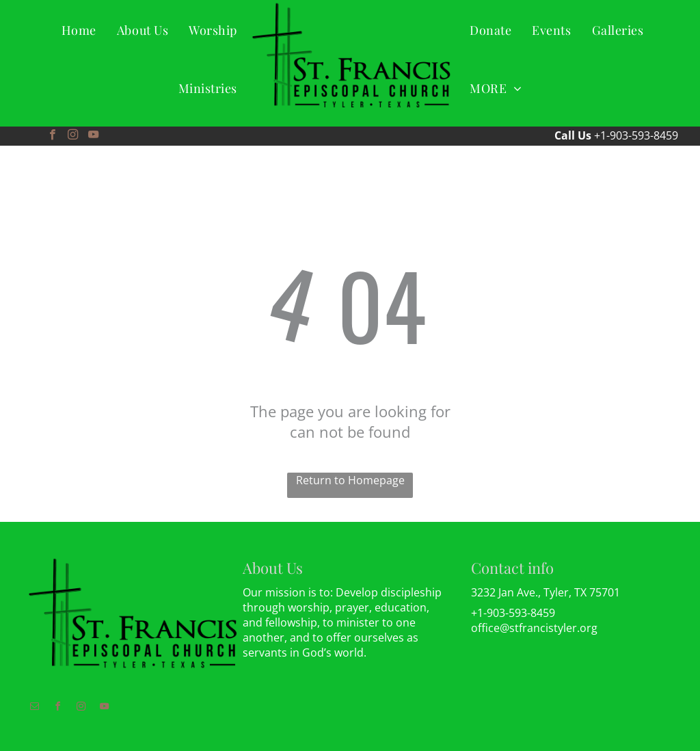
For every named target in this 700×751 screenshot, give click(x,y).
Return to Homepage (350, 480)
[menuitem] (79, 30)
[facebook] (52, 136)
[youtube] (93, 136)
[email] (34, 708)
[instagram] (73, 136)
